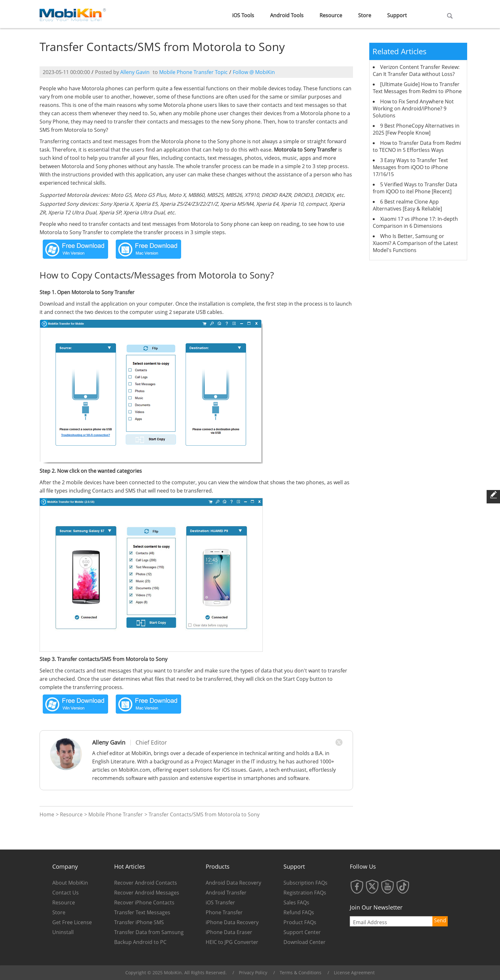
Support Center (302, 932)
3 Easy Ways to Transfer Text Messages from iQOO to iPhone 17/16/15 (410, 167)
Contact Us (66, 893)
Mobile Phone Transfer (116, 814)
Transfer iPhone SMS (139, 922)
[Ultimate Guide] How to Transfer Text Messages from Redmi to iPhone (417, 88)
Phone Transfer (224, 912)
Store (365, 15)
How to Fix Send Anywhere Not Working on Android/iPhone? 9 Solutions (413, 108)
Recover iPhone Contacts (144, 902)
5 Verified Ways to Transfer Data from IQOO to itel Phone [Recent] (415, 188)
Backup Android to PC (140, 942)
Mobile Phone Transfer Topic (193, 72)
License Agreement (354, 973)
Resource (331, 15)
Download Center (305, 942)
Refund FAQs (299, 912)
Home (47, 814)
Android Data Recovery (233, 883)
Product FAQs (300, 922)
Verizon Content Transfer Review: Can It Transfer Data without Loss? (416, 71)
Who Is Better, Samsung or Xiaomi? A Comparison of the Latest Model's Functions (415, 243)
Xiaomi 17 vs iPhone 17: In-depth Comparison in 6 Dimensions (415, 222)
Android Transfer (226, 893)
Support (397, 15)
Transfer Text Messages (142, 912)
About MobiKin (70, 883)
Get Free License (72, 922)
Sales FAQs (296, 902)
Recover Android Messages (147, 893)
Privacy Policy (253, 973)
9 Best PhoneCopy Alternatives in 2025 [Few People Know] (416, 129)
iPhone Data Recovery (232, 922)
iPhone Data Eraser (229, 932)
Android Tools (287, 15)
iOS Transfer (220, 902)
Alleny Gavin (135, 72)
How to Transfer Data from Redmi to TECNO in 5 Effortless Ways (417, 146)
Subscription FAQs (305, 883)
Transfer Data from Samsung (149, 932)
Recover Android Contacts (146, 883)
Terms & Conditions (301, 973)
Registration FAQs (305, 893)
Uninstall (63, 932)
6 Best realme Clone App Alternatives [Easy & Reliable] (407, 205)
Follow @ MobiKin (254, 72)
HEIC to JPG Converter (232, 942)
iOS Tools (243, 15)
